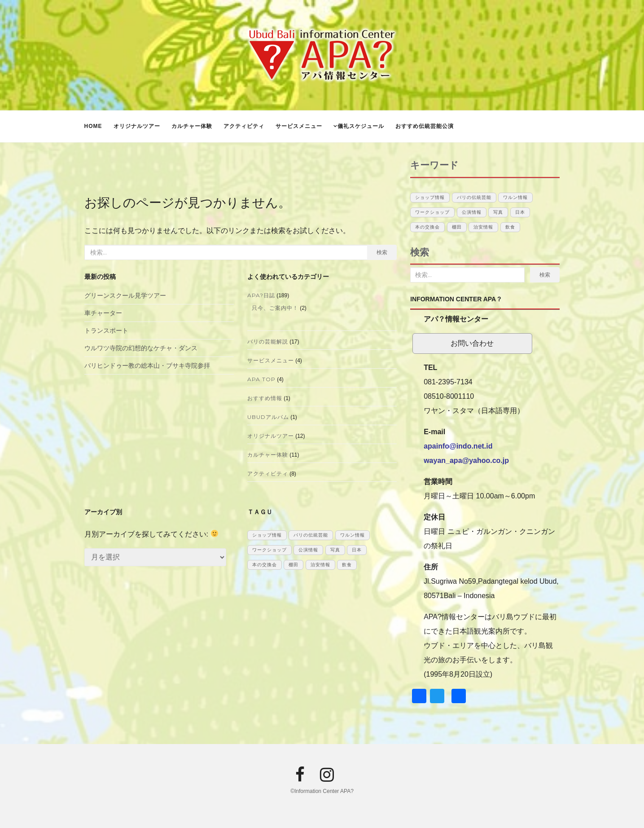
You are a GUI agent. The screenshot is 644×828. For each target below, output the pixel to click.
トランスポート (106, 330)
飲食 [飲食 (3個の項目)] (347, 565)
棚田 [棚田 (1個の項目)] (294, 565)
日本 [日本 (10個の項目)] (357, 550)
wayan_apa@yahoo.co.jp (466, 460)
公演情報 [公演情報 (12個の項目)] (308, 550)
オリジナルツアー (137, 126)
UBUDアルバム (268, 417)
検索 (382, 252)
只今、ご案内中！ (275, 308)
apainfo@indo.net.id (458, 446)
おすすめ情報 (265, 398)
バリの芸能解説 (268, 341)
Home (93, 126)
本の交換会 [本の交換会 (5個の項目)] (265, 565)
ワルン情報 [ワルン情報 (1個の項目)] (353, 535)
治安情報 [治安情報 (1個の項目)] (320, 565)
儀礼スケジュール (361, 126)
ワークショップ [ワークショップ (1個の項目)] (269, 550)
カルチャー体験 (192, 126)
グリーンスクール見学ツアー (125, 295)
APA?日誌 (261, 295)
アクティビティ (244, 126)
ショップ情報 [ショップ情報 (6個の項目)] (267, 535)
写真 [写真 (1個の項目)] (335, 550)
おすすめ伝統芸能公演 (425, 126)
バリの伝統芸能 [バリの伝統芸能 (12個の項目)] (311, 535)
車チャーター (103, 313)
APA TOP (261, 379)
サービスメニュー (299, 126)
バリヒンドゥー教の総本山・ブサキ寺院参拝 (147, 366)
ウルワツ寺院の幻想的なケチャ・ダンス (141, 348)
